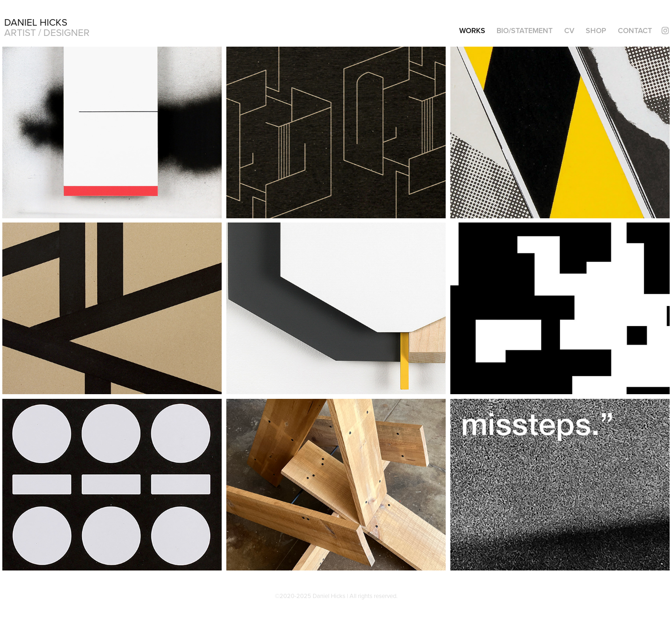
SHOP (596, 31)
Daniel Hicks (36, 22)
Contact (635, 31)
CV (569, 31)
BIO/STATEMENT (525, 31)
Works (472, 31)
